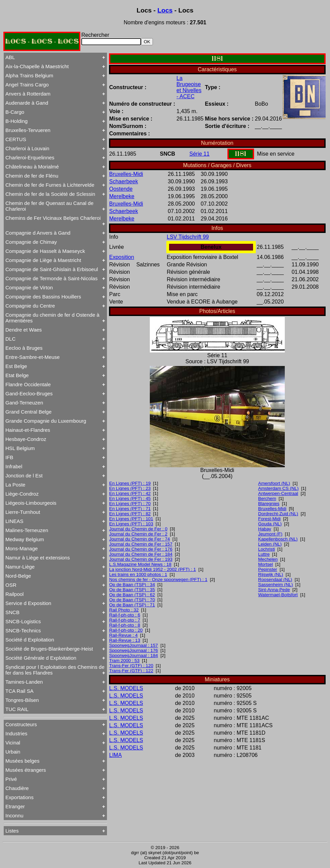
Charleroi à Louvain (27, 148)
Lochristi (267, 549)
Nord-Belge (18, 576)
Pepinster (268, 569)
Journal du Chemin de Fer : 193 (141, 559)
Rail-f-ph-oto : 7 (125, 620)
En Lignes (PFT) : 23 (130, 488)
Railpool (15, 594)
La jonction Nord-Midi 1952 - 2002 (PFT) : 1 (153, 569)
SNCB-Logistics (23, 621)
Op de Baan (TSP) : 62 (132, 595)
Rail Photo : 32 (124, 610)
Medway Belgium (25, 539)
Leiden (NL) (270, 544)
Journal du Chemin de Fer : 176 (141, 549)
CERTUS (16, 139)
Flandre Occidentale (28, 384)
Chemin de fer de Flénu (32, 176)
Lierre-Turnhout (23, 512)
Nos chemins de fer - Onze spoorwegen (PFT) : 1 (158, 580)
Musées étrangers (26, 770)
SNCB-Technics (23, 630)
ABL (10, 57)
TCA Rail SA (19, 691)
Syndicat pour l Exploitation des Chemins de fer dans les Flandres (55, 670)
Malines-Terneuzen (27, 530)
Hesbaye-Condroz (26, 439)
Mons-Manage (22, 548)
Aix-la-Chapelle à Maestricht (37, 66)
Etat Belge (17, 375)
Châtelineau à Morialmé (32, 167)
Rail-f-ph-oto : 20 (126, 630)
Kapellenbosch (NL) (278, 539)
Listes (12, 831)
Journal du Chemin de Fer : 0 (139, 529)
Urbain (13, 752)
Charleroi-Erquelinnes (30, 157)
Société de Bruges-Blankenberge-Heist (49, 649)
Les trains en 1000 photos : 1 (138, 574)
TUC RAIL (17, 709)
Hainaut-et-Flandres (28, 430)
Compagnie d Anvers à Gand (38, 233)
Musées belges (22, 761)
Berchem (267, 498)
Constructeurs (21, 724)
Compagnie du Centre (30, 306)
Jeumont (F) (270, 534)
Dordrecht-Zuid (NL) (278, 514)
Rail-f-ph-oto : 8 (125, 625)
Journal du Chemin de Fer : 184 (141, 554)
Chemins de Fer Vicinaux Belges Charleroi (53, 218)
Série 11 (199, 154)
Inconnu (14, 816)
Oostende (121, 189)
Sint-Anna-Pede (274, 590)
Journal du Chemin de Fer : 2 (139, 534)
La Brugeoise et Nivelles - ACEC (189, 87)
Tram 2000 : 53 (125, 661)
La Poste (15, 485)
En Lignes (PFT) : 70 (130, 504)
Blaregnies (269, 504)
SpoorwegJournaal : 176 (134, 650)
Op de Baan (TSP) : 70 (132, 600)
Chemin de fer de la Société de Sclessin (50, 194)
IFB (9, 457)
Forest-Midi (269, 519)
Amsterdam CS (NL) (278, 488)
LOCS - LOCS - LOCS (42, 41)
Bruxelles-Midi (126, 174)
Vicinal (13, 743)
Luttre (264, 554)
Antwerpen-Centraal (278, 493)
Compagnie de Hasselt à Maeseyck (45, 251)
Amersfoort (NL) (274, 483)
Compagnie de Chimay (31, 242)
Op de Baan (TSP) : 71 (132, 605)
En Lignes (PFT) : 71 (130, 509)
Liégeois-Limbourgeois (31, 503)
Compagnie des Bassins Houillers (43, 297)
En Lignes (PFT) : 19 (130, 483)
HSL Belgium (20, 448)
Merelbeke (122, 196)
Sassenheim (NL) (276, 585)
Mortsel (266, 564)
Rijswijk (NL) (271, 574)
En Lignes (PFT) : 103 (131, 524)
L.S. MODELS (126, 688)
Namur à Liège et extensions (38, 558)
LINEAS (14, 521)
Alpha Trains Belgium (29, 75)
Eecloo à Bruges (24, 348)
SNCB (12, 612)
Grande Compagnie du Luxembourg (46, 421)
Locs (165, 10)
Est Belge (16, 366)
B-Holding (17, 121)
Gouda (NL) (270, 524)
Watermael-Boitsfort (278, 595)
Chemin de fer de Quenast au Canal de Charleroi (49, 206)
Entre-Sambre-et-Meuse (33, 357)
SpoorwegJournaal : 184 (134, 655)
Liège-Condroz (22, 494)
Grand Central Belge (29, 412)
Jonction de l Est (24, 476)
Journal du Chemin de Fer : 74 (140, 539)
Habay (265, 529)
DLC (10, 339)
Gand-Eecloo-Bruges (29, 393)
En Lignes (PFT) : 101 (131, 519)
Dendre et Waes (24, 330)
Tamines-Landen (24, 682)
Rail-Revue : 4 (123, 635)
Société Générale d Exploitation (41, 658)
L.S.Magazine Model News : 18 (140, 564)
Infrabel (14, 466)
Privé (11, 779)
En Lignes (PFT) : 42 (130, 493)
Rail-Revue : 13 (125, 640)
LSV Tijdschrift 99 (188, 237)
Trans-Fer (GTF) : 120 (131, 666)
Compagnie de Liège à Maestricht (43, 260)
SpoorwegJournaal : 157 (134, 645)
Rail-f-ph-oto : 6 (125, 615)
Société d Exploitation (30, 640)
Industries (16, 733)
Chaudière (17, 788)
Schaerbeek (124, 181)
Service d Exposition (28, 603)
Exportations (19, 797)
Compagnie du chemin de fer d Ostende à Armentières (52, 318)
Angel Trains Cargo (27, 85)
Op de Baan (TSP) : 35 (132, 590)
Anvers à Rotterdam (28, 94)
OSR (11, 585)
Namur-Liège (20, 567)
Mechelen (268, 559)
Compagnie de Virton (29, 287)
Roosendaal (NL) (275, 580)
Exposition (122, 257)
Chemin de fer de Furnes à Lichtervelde (50, 185)
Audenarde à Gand (27, 103)
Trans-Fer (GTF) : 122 (131, 671)
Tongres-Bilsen (22, 700)
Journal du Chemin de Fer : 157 (141, 544)
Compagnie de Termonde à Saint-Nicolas (51, 278)
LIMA (116, 755)
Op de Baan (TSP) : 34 (132, 585)
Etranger (15, 806)
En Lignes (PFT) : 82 (130, 514)
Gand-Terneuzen (24, 403)
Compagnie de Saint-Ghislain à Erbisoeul (52, 269)
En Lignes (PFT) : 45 (130, 498)
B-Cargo (15, 112)
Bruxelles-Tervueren (28, 130)
